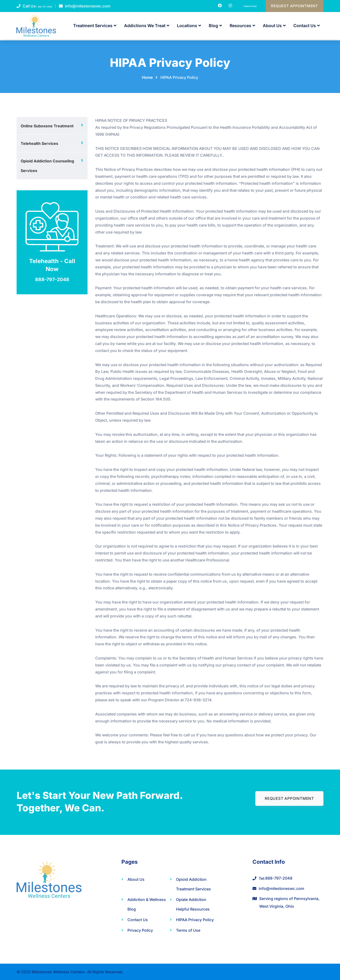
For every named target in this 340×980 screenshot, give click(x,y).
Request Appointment (292, 7)
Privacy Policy (140, 930)
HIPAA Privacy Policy (195, 920)
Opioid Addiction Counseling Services (47, 166)
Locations (189, 27)
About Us (274, 27)
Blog (215, 27)
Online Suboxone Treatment (47, 126)
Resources (242, 27)
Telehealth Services (39, 143)
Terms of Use (188, 930)
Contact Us (307, 27)
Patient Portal (240, 6)
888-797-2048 (51, 7)
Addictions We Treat (147, 27)
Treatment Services (95, 27)
